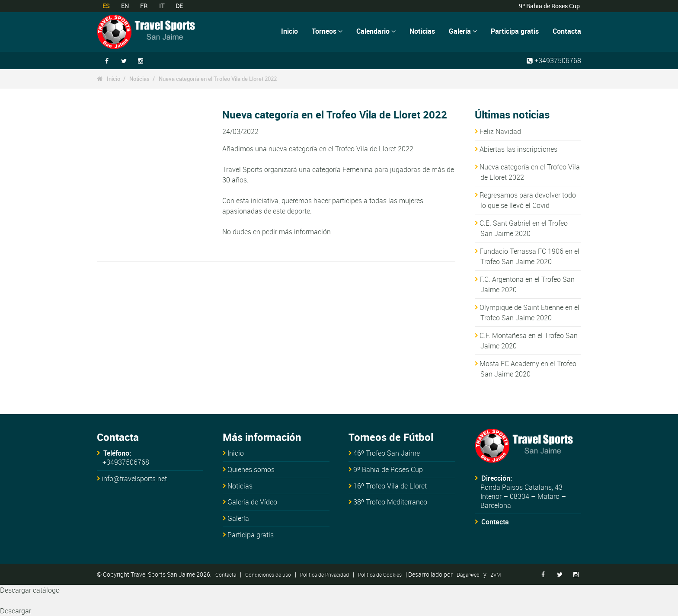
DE (179, 6)
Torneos (327, 31)
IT (162, 6)
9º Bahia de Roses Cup (388, 469)
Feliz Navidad (500, 131)
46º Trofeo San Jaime (387, 453)
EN (125, 6)
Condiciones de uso (268, 575)
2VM (496, 575)
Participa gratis (515, 31)
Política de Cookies (380, 575)
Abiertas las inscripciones (518, 149)
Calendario (376, 31)
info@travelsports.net (134, 479)
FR (144, 6)
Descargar (16, 611)
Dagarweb (468, 575)
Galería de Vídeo (252, 502)
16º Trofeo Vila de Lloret (390, 486)
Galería (463, 31)
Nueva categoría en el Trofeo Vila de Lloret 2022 (218, 79)
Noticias (422, 31)
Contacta (567, 31)
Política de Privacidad (325, 575)
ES (106, 6)
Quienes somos (251, 469)
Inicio (289, 31)
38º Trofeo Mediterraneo (390, 502)
